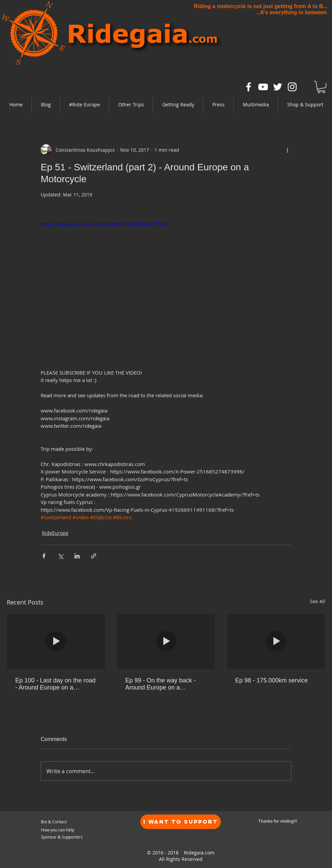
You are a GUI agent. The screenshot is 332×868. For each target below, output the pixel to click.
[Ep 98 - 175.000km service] (276, 641)
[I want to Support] (181, 822)
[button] (84, 104)
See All (318, 601)
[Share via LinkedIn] (77, 556)
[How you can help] (68, 830)
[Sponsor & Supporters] (63, 837)
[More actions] (287, 150)
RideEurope (55, 533)
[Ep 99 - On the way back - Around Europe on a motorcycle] (166, 641)
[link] (321, 87)
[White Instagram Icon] (292, 87)
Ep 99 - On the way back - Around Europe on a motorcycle (161, 684)
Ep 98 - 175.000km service (271, 680)
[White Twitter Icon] (278, 87)
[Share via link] (94, 556)
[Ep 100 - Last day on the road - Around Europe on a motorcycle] (56, 641)
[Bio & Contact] (73, 822)
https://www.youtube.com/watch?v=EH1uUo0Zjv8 (103, 224)
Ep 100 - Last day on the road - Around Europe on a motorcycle (55, 684)
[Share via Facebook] (44, 556)
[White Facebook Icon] (248, 87)
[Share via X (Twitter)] (60, 556)
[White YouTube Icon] (263, 87)
